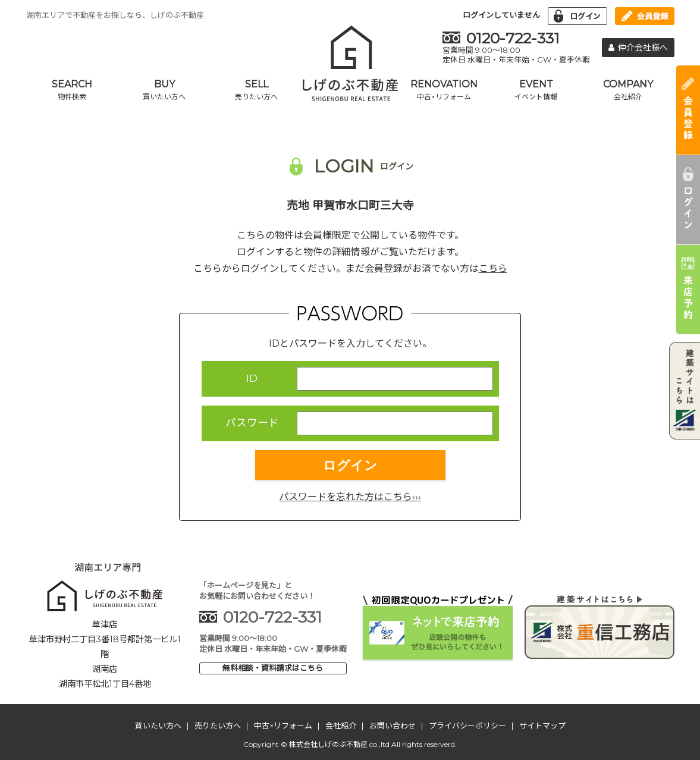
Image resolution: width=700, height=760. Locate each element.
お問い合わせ (393, 726)
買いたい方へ (158, 726)
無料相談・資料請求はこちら (273, 668)
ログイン (350, 465)
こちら (493, 268)
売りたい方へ (218, 726)
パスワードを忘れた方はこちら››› (350, 497)
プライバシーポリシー (467, 726)
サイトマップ (542, 726)
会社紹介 (341, 726)
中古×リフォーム (283, 726)
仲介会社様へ (638, 48)
